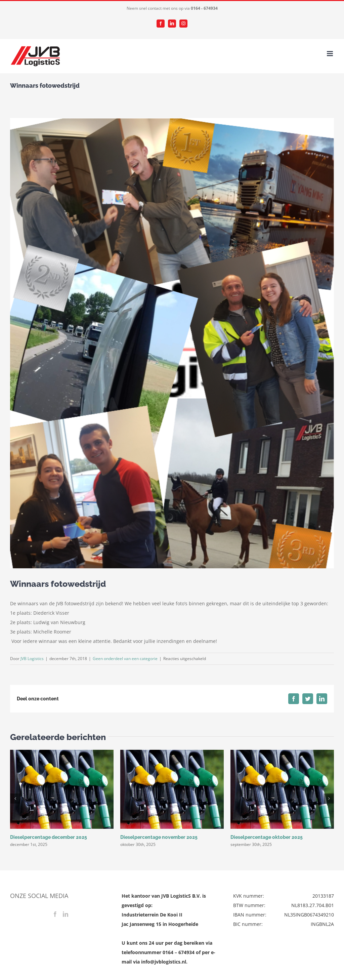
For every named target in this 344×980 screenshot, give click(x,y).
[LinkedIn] (66, 914)
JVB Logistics (32, 659)
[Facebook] (55, 914)
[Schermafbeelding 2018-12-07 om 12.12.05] (172, 343)
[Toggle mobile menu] (330, 54)
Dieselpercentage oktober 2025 (267, 837)
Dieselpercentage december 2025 (49, 837)
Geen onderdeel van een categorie (125, 659)
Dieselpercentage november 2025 (159, 837)
